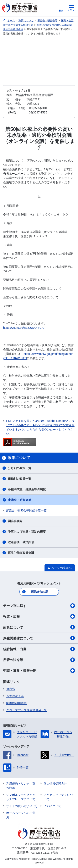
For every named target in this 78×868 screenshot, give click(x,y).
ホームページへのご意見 (21, 815)
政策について (39, 627)
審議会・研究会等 (20, 500)
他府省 (11, 689)
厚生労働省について (39, 638)
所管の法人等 (15, 696)
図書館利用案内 (16, 703)
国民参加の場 (40, 592)
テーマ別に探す (39, 606)
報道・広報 (39, 616)
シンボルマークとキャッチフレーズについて (21, 797)
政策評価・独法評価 (21, 542)
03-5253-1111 (40, 853)
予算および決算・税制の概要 (27, 532)
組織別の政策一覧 (20, 479)
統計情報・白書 (39, 649)
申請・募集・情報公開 (39, 671)
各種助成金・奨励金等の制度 (27, 489)
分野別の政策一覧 (20, 468)
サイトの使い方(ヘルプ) (22, 806)
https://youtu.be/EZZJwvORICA (23, 328)
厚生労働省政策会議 (21, 553)
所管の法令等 (39, 660)
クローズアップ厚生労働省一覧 (27, 710)
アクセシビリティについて (58, 797)
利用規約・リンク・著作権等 (21, 786)
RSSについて (53, 806)
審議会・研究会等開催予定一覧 (26, 510)
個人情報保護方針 (55, 784)
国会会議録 (15, 521)
